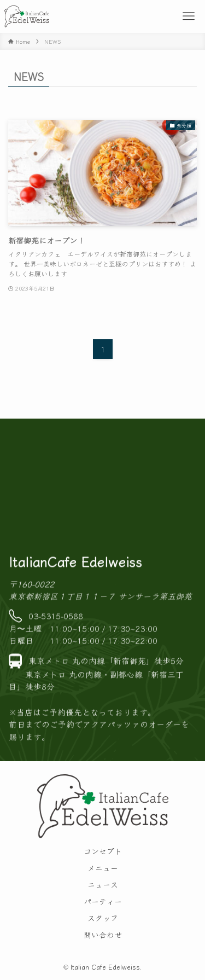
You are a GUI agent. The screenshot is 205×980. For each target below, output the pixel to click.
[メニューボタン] (189, 16)
